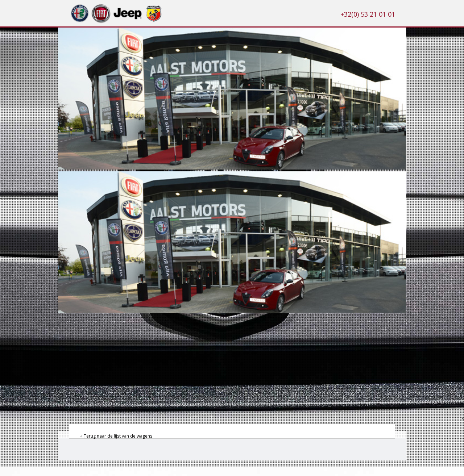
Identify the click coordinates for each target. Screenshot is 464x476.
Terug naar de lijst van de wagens (118, 436)
